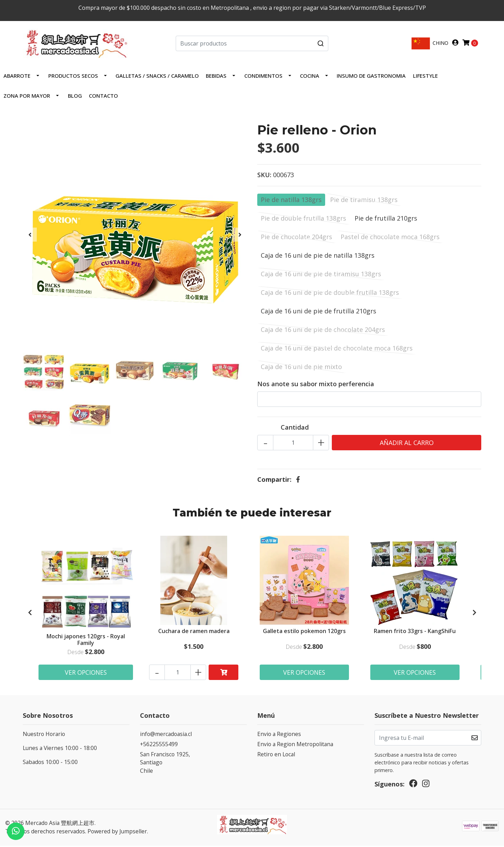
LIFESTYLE (425, 77)
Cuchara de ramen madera (194, 633)
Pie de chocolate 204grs (296, 238)
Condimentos (263, 77)
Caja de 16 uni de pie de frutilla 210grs (318, 312)
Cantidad (295, 429)
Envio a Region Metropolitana (295, 746)
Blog (75, 97)
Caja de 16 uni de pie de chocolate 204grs (323, 331)
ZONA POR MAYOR (27, 97)
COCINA (310, 77)
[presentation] (30, 236)
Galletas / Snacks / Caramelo (157, 77)
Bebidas (216, 77)
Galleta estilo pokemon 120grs (305, 633)
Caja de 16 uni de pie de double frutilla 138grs (330, 294)
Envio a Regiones (279, 736)
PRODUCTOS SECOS (73, 77)
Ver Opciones (86, 674)
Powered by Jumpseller (117, 833)
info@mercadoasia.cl (166, 736)
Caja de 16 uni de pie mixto (301, 368)
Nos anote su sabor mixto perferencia (316, 385)
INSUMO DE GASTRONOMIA (371, 77)
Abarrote (17, 77)
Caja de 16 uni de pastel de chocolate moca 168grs (337, 349)
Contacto (103, 97)
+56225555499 (159, 746)
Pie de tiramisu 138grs (364, 201)
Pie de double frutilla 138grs (303, 220)
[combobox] (252, 44)
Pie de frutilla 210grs (386, 220)
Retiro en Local (276, 756)
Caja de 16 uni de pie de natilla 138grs (318, 257)
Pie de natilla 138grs (291, 201)
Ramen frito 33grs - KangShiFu (415, 633)
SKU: (264, 176)
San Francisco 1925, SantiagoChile (165, 764)
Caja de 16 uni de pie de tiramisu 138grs (321, 275)
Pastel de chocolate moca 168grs (390, 238)
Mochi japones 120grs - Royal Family (86, 641)
